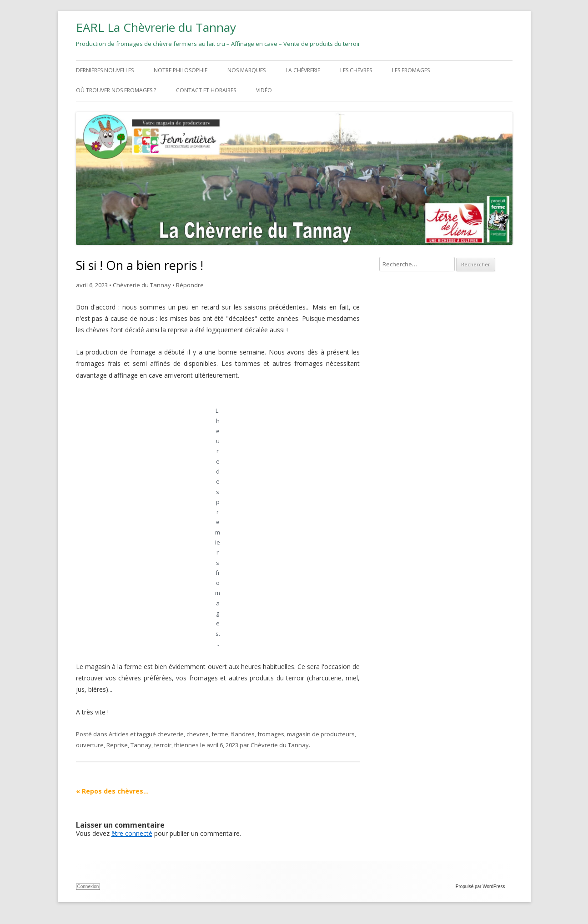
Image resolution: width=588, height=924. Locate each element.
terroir (163, 745)
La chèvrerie (303, 70)
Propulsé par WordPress (484, 887)
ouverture (90, 745)
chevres (198, 734)
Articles (119, 734)
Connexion (88, 887)
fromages (271, 734)
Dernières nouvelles (105, 70)
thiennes (186, 745)
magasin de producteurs (321, 734)
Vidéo (264, 90)
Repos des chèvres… (112, 791)
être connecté (132, 833)
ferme (220, 734)
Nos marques (246, 70)
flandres (243, 734)
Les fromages (411, 70)
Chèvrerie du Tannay (142, 285)
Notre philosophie (181, 70)
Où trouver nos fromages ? (116, 90)
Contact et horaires (206, 90)
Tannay (141, 745)
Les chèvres (356, 70)
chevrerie (171, 734)
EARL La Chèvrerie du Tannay (156, 27)
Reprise (117, 745)
